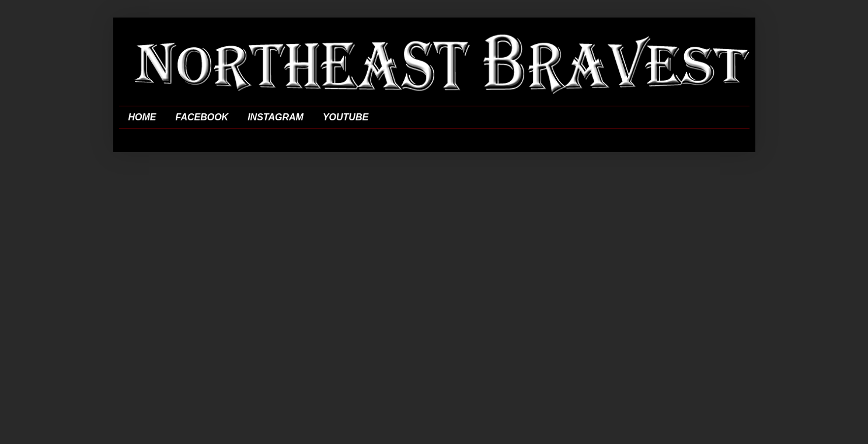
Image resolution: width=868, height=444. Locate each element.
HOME (142, 117)
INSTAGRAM (276, 117)
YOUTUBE (346, 117)
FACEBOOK (202, 117)
